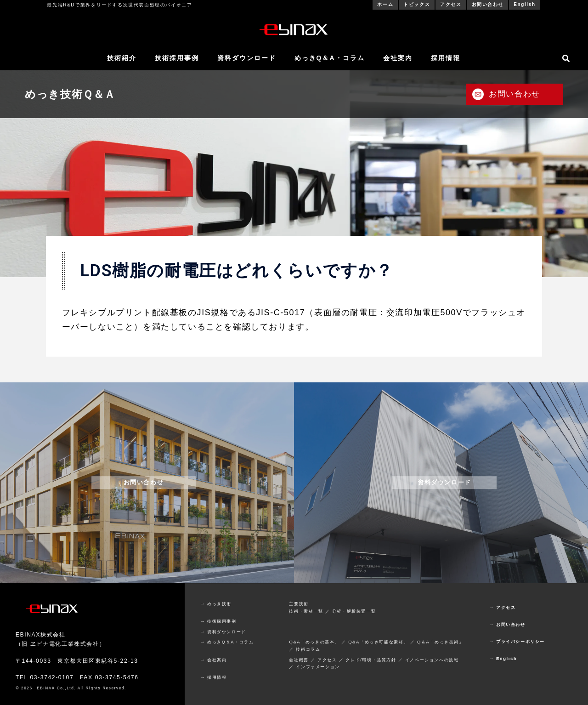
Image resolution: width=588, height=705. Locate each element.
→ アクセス (503, 607)
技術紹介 (122, 58)
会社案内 (398, 58)
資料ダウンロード (247, 58)
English (524, 4)
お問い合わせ (488, 4)
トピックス (417, 4)
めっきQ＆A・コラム (330, 58)
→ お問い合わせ (507, 624)
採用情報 (446, 58)
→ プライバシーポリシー (517, 641)
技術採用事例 (177, 58)
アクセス (451, 4)
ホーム (385, 4)
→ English (503, 658)
